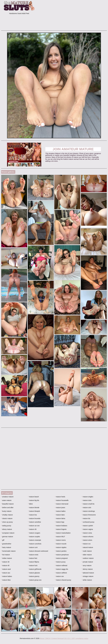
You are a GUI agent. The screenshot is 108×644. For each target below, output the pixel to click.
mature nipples (61, 547)
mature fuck (33, 566)
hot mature (5, 555)
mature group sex (35, 580)
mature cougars (34, 533)
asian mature (6, 500)
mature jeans (60, 508)
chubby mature (7, 515)
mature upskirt (87, 526)
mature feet (33, 558)
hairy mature (6, 547)
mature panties (61, 551)
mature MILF (60, 537)
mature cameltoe (35, 522)
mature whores (87, 537)
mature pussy (60, 562)
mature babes (7, 576)
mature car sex (34, 526)
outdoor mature (88, 558)
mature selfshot (61, 573)
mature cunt (33, 547)
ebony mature (7, 529)
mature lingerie (61, 529)
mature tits (86, 518)
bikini (30, 504)
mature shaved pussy (63, 580)
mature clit (32, 529)
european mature (8, 533)
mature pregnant (61, 558)
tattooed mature (88, 573)
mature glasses (34, 573)
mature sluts (87, 500)
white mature (87, 580)
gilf (3, 540)
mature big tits (34, 500)
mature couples (34, 537)
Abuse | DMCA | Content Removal (52, 638)
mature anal (6, 569)
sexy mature (87, 566)
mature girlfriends (35, 569)
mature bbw (6, 580)
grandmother (6, 544)
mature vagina (87, 529)
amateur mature (7, 497)
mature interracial (62, 504)
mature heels (60, 497)
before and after (7, 508)
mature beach (33, 497)
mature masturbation (63, 533)
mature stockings (88, 511)
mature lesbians (61, 526)
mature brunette (34, 518)
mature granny (34, 576)
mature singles (87, 497)
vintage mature (87, 576)
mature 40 (5, 566)
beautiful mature (7, 504)
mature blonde (34, 508)
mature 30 (5, 562)
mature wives (87, 540)
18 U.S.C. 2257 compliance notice (76, 638)
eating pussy (6, 526)
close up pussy (7, 522)
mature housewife (62, 500)
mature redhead (61, 566)
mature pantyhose (62, 555)
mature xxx (86, 544)
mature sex (59, 576)
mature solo (86, 508)
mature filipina (34, 562)
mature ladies (60, 511)
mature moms (60, 540)
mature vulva (87, 533)
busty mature (6, 511)
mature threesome (89, 515)
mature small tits (88, 504)
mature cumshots (35, 544)
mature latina (60, 518)
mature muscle (61, 544)
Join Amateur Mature (73, 149)
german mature (7, 537)
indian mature (6, 558)
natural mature (87, 547)
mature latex (60, 515)
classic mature (7, 518)
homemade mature (8, 551)
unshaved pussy (88, 522)
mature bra (32, 515)
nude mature (87, 551)
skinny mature (87, 569)
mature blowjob (34, 511)
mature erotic (33, 555)
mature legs (60, 522)
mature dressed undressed (38, 551)
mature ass (6, 573)
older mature (87, 555)
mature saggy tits (62, 569)
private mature (87, 562)
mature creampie (35, 540)
